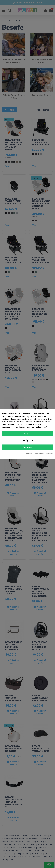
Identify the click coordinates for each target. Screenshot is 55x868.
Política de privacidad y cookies (39, 453)
